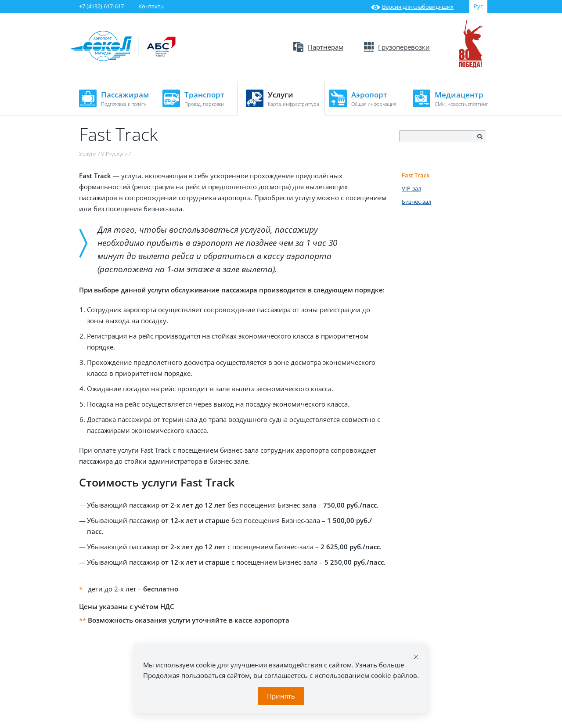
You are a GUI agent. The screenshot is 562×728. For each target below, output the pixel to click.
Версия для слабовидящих (412, 7)
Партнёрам (318, 47)
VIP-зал (411, 188)
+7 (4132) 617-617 (101, 6)
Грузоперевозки (397, 47)
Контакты (151, 6)
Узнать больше (380, 665)
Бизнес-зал (416, 202)
